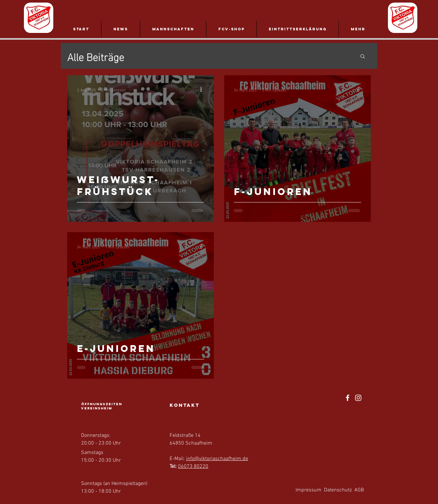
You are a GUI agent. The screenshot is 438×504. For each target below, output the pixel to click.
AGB (359, 490)
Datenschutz (338, 490)
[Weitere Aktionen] (203, 89)
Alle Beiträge (96, 56)
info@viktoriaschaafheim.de (217, 459)
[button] (363, 57)
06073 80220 (193, 467)
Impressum (308, 490)
